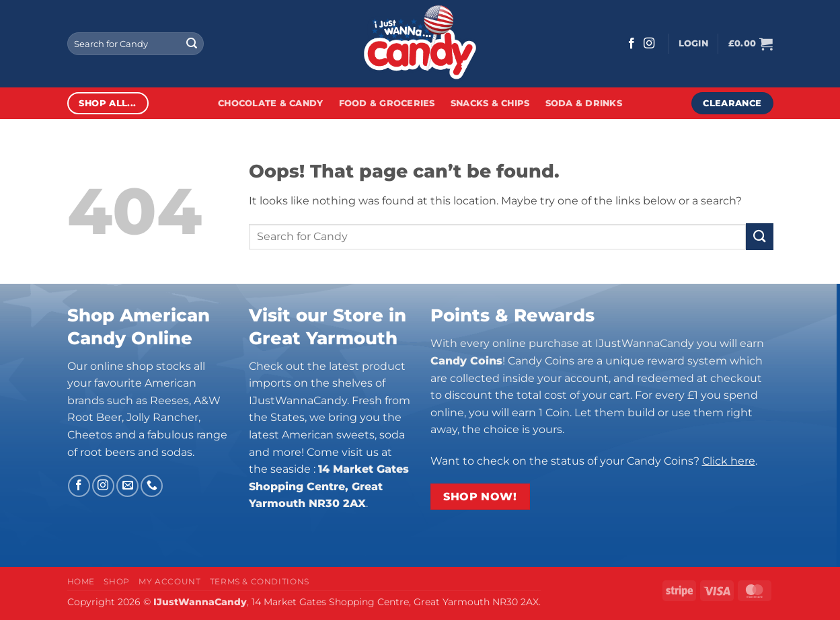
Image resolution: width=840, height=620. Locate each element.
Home (81, 581)
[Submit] (192, 44)
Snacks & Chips (490, 103)
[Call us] (152, 486)
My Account (169, 581)
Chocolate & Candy (270, 103)
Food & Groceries (387, 103)
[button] (693, 44)
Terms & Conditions (260, 581)
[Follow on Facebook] (632, 44)
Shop (116, 581)
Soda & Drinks (584, 103)
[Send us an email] (127, 486)
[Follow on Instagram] (649, 44)
